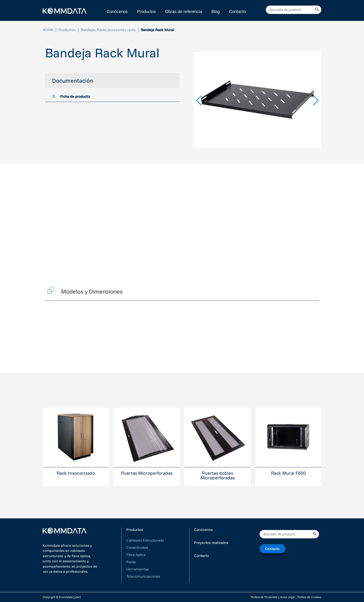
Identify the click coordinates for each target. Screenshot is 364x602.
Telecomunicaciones (143, 576)
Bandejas (88, 30)
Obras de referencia (184, 12)
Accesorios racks (122, 30)
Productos (146, 12)
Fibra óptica (136, 555)
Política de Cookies (309, 597)
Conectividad (137, 547)
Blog (216, 12)
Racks (102, 30)
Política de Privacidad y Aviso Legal (273, 597)
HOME (48, 30)
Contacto (237, 12)
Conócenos (117, 12)
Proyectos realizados (211, 543)
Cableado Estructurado (145, 540)
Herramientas (138, 569)
